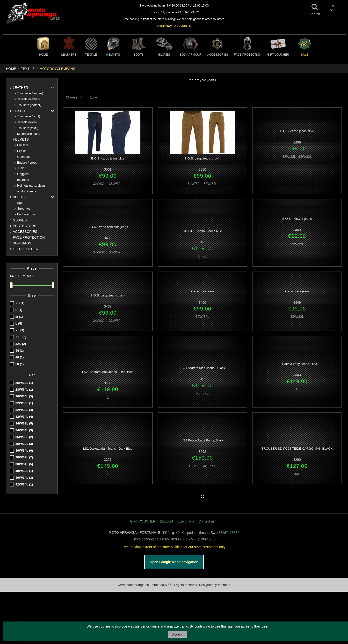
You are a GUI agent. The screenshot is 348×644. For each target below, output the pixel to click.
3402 (202, 379)
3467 (108, 306)
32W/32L (24, 410)
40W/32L (24, 471)
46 (20, 357)
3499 (297, 142)
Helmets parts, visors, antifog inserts (32, 189)
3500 (202, 169)
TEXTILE (20, 111)
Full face (23, 145)
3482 (202, 242)
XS (20, 303)
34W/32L (24, 423)
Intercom (23, 180)
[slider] (11, 285)
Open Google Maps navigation (174, 562)
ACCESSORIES (25, 232)
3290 (297, 460)
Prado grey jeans (202, 291)
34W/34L (24, 430)
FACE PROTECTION (29, 237)
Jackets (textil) (27, 122)
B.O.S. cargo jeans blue (108, 158)
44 (20, 351)
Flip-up (22, 151)
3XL (21, 344)
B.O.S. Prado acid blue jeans (108, 227)
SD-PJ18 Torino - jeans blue (203, 231)
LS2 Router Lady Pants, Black (202, 440)
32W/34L (24, 417)
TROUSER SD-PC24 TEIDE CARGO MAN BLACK (297, 449)
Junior (21, 168)
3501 (108, 169)
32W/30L (24, 403)
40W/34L (24, 478)
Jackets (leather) (28, 99)
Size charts (186, 521)
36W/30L (24, 437)
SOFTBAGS (22, 243)
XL (20, 330)
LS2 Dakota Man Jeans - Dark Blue (108, 449)
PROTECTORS (25, 226)
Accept (178, 634)
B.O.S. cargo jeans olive (297, 131)
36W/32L (24, 444)
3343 (297, 375)
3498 (108, 238)
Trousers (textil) (28, 128)
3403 (108, 383)
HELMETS (21, 139)
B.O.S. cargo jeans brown (203, 158)
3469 (297, 230)
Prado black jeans (297, 291)
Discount (166, 521)
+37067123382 (228, 533)
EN (332, 8)
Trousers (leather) (29, 105)
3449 (297, 303)
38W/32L (24, 457)
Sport (21, 203)
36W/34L (24, 451)
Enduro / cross (27, 163)
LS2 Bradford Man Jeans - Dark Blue (108, 372)
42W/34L (24, 484)
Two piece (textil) (29, 116)
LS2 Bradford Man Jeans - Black (202, 368)
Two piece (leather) (30, 93)
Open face (24, 157)
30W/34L (24, 396)
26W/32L (24, 383)
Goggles (23, 174)
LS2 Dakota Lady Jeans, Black (297, 364)
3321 (108, 460)
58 (20, 364)
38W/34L (24, 464)
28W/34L (24, 390)
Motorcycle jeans (29, 134)
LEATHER (21, 88)
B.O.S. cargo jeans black (108, 295)
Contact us (207, 521)
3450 (202, 303)
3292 (202, 452)
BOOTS (19, 197)
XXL (21, 337)
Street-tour (24, 209)
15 (94, 97)
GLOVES (20, 220)
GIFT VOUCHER (26, 249)
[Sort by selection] (74, 97)
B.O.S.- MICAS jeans (297, 219)
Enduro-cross (26, 214)
